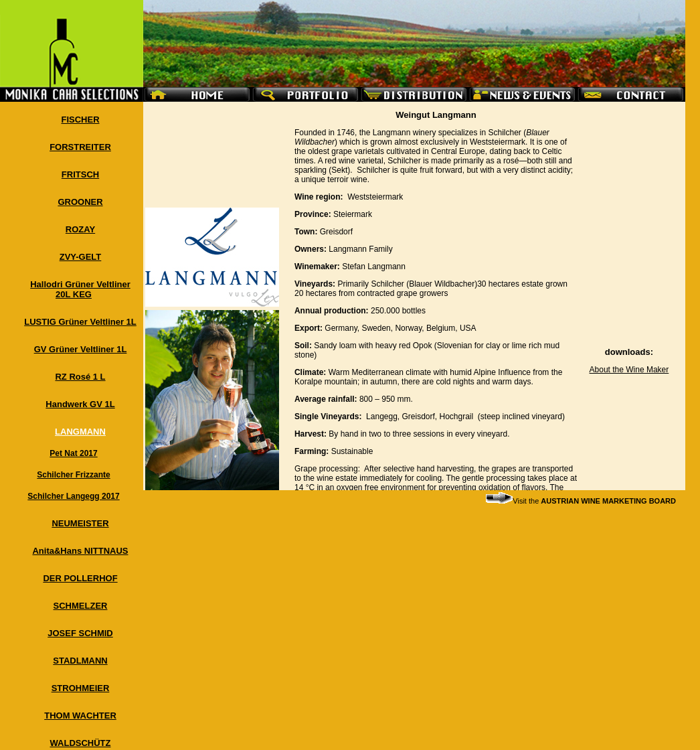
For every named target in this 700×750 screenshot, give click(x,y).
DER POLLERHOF (80, 578)
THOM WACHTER (80, 716)
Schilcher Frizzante (73, 475)
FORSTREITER (80, 147)
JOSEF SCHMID (80, 633)
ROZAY (80, 229)
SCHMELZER (81, 606)
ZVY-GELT (81, 257)
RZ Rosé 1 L (80, 377)
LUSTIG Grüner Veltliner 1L (80, 322)
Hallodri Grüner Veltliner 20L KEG (80, 289)
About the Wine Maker (629, 370)
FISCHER (80, 120)
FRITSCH (80, 174)
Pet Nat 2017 (73, 453)
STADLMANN (80, 661)
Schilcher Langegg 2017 (73, 496)
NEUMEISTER (80, 523)
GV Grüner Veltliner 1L (81, 349)
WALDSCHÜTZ (81, 743)
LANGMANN (80, 432)
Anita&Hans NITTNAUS (80, 551)
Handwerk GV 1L (80, 404)
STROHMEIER (81, 688)
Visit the (581, 501)
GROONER (80, 202)
